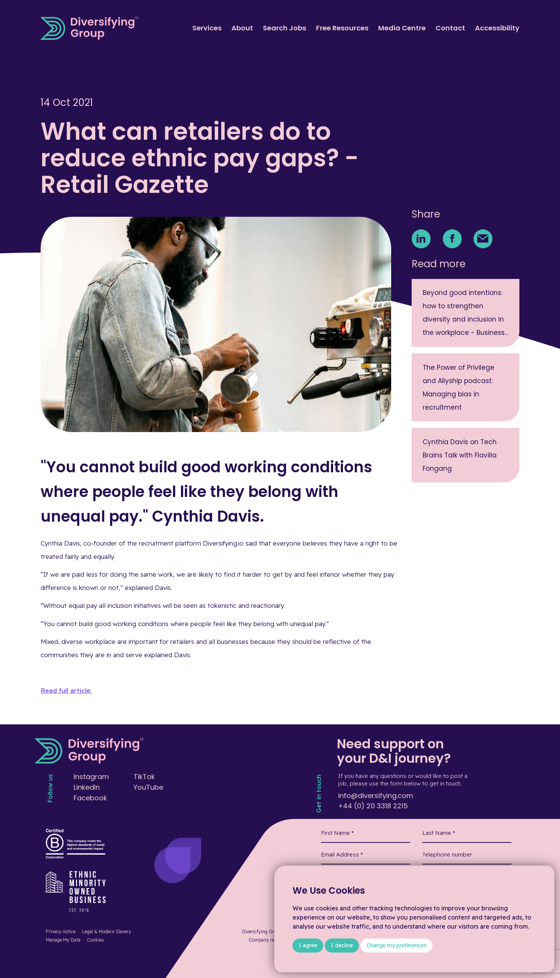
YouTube (148, 787)
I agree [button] (308, 945)
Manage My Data (63, 940)
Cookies (95, 940)
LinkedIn (87, 787)
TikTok (144, 777)
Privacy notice (61, 931)
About (242, 28)
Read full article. (66, 690)
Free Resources (342, 28)
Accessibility (497, 28)
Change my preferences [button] (396, 945)
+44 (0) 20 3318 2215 (373, 806)
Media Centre (402, 28)
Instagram (91, 777)
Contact (450, 28)
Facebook (90, 798)
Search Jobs (285, 28)
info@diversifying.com (376, 796)
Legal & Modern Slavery (107, 931)
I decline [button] (342, 945)
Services (207, 28)
